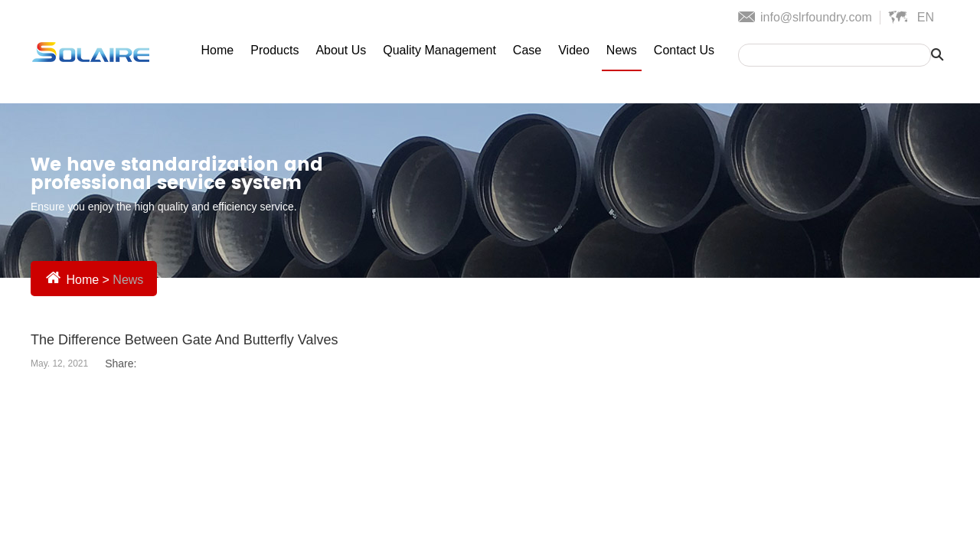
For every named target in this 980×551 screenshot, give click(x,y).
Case (527, 50)
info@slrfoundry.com (816, 17)
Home (218, 50)
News (622, 50)
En (926, 17)
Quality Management (439, 50)
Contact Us (684, 50)
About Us (341, 50)
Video (574, 50)
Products (274, 50)
